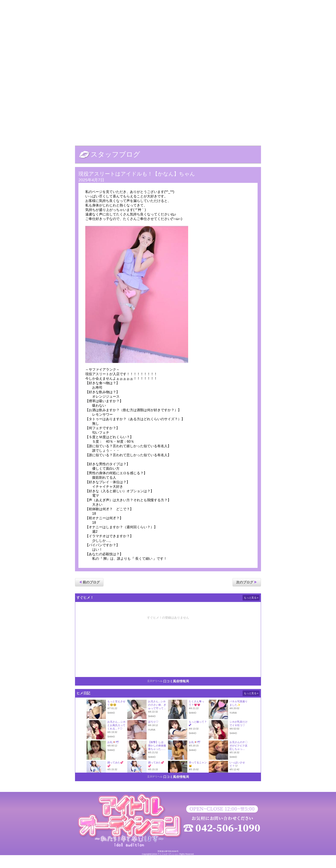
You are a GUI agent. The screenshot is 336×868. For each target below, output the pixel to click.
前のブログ (91, 595)
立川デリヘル (155, 693)
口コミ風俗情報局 (176, 694)
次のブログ (245, 595)
